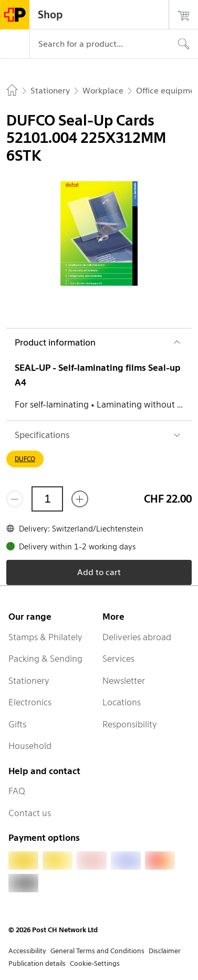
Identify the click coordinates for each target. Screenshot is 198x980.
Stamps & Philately (45, 637)
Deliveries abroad (137, 637)
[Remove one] (15, 499)
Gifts (17, 724)
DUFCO (25, 459)
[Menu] (15, 44)
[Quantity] (47, 499)
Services (118, 659)
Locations (122, 702)
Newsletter (124, 681)
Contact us (30, 813)
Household (30, 746)
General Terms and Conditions (97, 951)
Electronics (30, 702)
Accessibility (27, 951)
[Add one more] (80, 499)
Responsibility (130, 724)
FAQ (17, 791)
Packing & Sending (45, 659)
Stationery (29, 681)
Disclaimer (165, 951)
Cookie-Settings (95, 963)
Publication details (37, 963)
